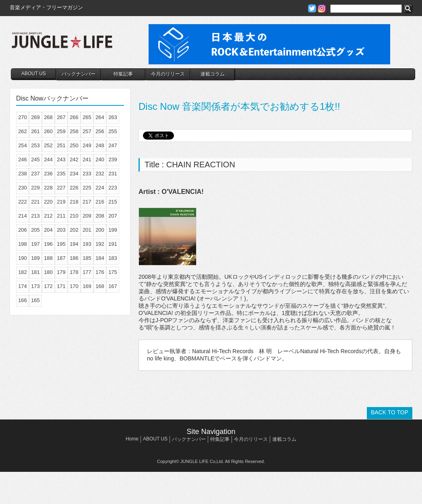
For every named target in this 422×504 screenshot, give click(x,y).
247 (113, 145)
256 (100, 131)
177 (87, 272)
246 (23, 159)
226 (74, 188)
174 (23, 286)
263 (113, 117)
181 (35, 272)
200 (100, 230)
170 (74, 286)
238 (23, 174)
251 (61, 145)
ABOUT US (34, 74)
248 (100, 145)
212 (48, 216)
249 (87, 145)
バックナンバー (79, 74)
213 (35, 216)
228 (48, 188)
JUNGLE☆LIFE (62, 44)
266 (74, 117)
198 (23, 244)
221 (35, 202)
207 (113, 216)
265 (87, 117)
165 (35, 300)
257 (87, 131)
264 (100, 117)
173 (35, 286)
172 (48, 286)
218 (74, 202)
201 (87, 230)
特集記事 (123, 74)
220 (48, 202)
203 (61, 230)
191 (113, 244)
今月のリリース (168, 74)
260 (48, 131)
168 (100, 286)
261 (35, 131)
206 (23, 230)
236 (48, 174)
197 (35, 244)
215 (113, 202)
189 (35, 258)
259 (61, 131)
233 (87, 174)
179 (61, 272)
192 (100, 244)
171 (61, 286)
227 (61, 188)
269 (35, 117)
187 (61, 258)
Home (132, 439)
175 (113, 272)
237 (35, 174)
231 (113, 174)
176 (100, 272)
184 (100, 258)
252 (48, 145)
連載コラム (213, 74)
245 (35, 159)
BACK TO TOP (390, 412)
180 (48, 272)
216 (100, 202)
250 (74, 145)
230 (23, 188)
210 (74, 216)
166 (23, 300)
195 (61, 244)
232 (100, 174)
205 (35, 230)
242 (74, 159)
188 (48, 258)
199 (113, 230)
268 (48, 117)
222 (23, 202)
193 (87, 244)
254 (23, 145)
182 (23, 272)
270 (23, 117)
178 (74, 272)
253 (35, 145)
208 (100, 216)
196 (48, 244)
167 (113, 286)
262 (23, 131)
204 (48, 230)
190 (23, 258)
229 (35, 188)
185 (87, 258)
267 (61, 117)
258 (74, 131)
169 (87, 286)
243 (61, 159)
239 (113, 159)
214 (23, 216)
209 (87, 216)
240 (100, 159)
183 (113, 258)
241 (87, 159)
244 (48, 159)
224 (100, 188)
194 (74, 244)
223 (113, 188)
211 (61, 216)
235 (61, 174)
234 (74, 174)
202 (74, 230)
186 (74, 258)
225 (87, 188)
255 (113, 131)
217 (87, 202)
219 (61, 202)
